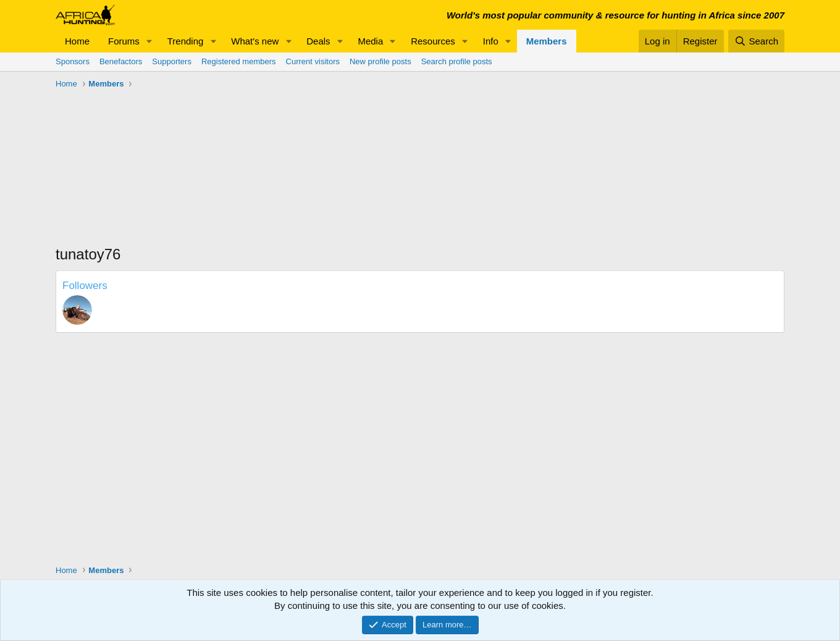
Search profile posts (457, 61)
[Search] (756, 41)
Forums (124, 41)
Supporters (172, 61)
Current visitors (313, 61)
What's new (255, 41)
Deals (318, 41)
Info (491, 41)
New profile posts (380, 61)
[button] (149, 41)
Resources (433, 41)
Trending (186, 41)
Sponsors (73, 61)
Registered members (239, 61)
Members (547, 41)
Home (77, 41)
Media (370, 41)
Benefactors (121, 61)
